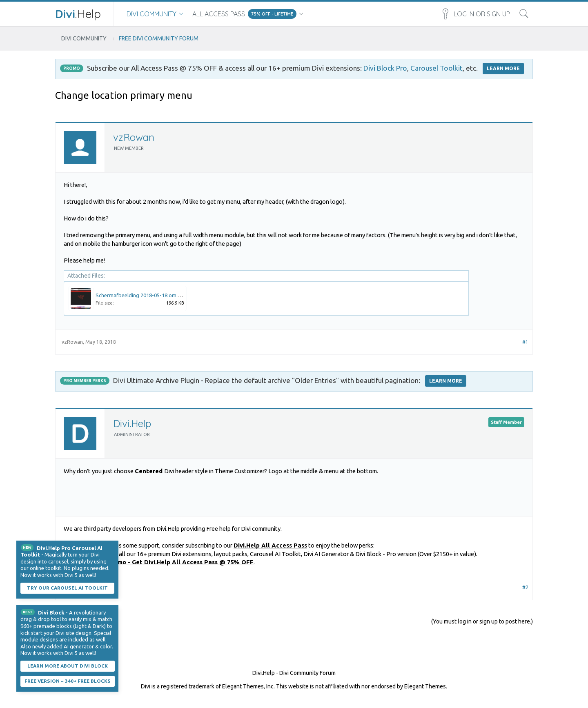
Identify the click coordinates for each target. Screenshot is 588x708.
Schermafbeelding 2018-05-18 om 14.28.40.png (152, 295)
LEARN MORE (503, 68)
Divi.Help (132, 423)
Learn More (446, 381)
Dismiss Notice (113, 546)
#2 (525, 587)
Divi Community (151, 14)
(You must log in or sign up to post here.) (482, 621)
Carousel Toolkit (437, 68)
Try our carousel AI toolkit (67, 588)
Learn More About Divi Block (68, 666)
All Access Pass (219, 14)
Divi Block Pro (385, 68)
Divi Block (51, 612)
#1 (525, 342)
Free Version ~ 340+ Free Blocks (68, 681)
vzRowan (134, 137)
